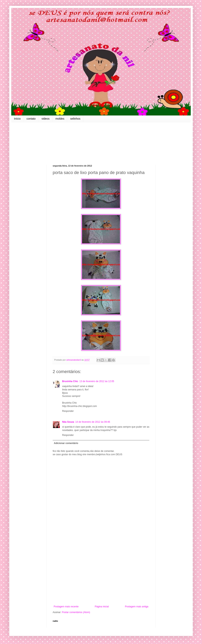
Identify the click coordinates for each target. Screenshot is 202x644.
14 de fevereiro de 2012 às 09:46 (93, 422)
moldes (60, 119)
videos (45, 119)
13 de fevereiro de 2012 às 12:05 (97, 381)
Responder (68, 411)
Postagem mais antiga (137, 607)
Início (17, 119)
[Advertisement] (101, 573)
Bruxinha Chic (70, 381)
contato (31, 119)
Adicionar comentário (66, 443)
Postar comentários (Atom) (76, 612)
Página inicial (102, 607)
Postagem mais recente (66, 607)
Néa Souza (68, 422)
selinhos (75, 119)
